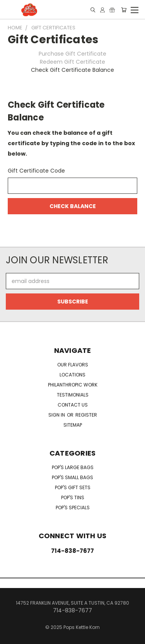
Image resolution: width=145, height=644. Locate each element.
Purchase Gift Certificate (72, 54)
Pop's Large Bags (73, 467)
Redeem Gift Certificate (72, 62)
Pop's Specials (73, 508)
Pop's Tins (73, 497)
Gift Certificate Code (36, 171)
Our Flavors (73, 365)
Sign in (57, 415)
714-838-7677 (72, 551)
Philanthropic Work (73, 385)
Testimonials (73, 395)
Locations (72, 375)
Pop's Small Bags (72, 477)
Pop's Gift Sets (73, 487)
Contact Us (73, 405)
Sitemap (73, 425)
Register (86, 415)
